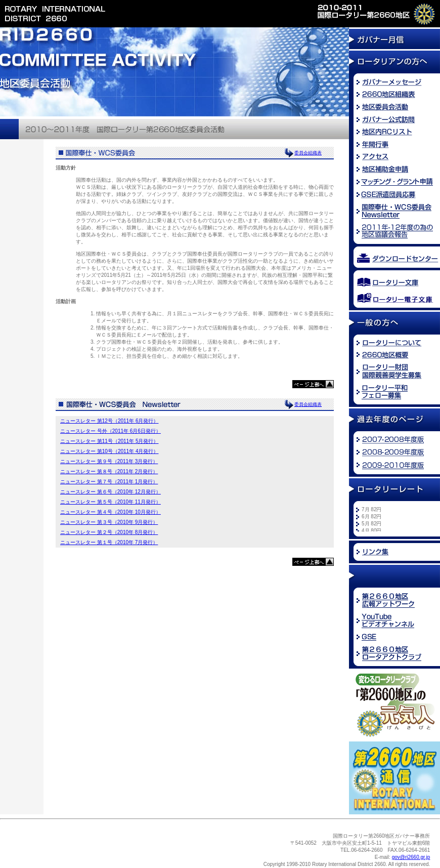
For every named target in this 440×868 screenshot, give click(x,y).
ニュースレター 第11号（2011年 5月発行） (109, 441)
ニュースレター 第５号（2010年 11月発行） (111, 502)
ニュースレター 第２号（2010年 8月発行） (109, 532)
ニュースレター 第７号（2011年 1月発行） (109, 482)
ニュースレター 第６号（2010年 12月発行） (111, 492)
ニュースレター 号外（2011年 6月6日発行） (111, 431)
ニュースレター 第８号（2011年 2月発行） (109, 471)
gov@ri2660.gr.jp (411, 857)
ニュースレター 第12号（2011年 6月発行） (109, 421)
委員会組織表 (308, 153)
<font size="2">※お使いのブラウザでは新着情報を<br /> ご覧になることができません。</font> (397, 519)
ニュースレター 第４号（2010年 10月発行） (111, 512)
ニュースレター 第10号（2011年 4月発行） (109, 451)
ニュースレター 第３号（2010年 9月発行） (109, 522)
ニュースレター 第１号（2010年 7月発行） (109, 542)
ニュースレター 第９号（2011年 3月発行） (109, 461)
